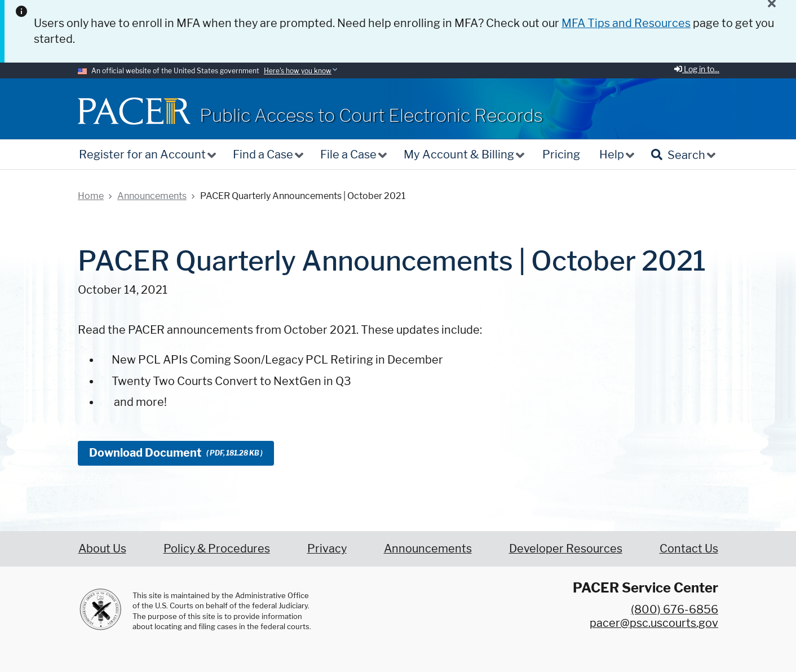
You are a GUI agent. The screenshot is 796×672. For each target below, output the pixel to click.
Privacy (327, 549)
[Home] (134, 111)
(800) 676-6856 (675, 609)
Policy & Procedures (217, 549)
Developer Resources (566, 549)
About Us (102, 549)
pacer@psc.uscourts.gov (654, 623)
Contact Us (689, 549)
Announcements (428, 549)
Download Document (176, 453)
